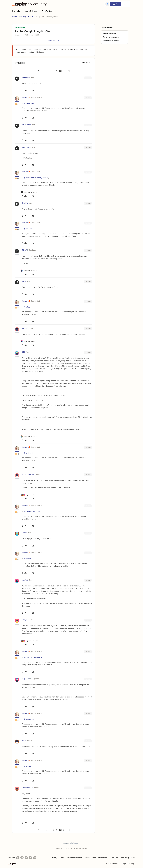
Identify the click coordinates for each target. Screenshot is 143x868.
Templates (114, 858)
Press (87, 858)
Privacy (131, 864)
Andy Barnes (26, 147)
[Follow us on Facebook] (18, 858)
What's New (48, 11)
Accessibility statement (79, 848)
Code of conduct (109, 33)
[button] (116, 4)
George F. (25, 620)
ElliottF (24, 250)
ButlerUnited (26, 125)
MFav (24, 281)
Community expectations (112, 41)
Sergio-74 (25, 679)
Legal (124, 864)
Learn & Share (32, 11)
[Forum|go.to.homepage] (30, 4)
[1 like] (29, 192)
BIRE (23, 352)
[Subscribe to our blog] (26, 858)
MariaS (24, 533)
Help (62, 858)
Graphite (25, 203)
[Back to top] (139, 845)
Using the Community (111, 37)
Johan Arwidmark (28, 474)
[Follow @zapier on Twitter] (30, 858)
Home (15, 17)
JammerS (25, 97)
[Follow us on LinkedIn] (22, 858)
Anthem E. (25, 328)
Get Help (17, 11)
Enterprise (103, 858)
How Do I (32, 17)
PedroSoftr (26, 78)
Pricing (55, 858)
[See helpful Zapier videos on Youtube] (35, 858)
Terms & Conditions (63, 848)
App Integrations (128, 858)
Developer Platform (74, 858)
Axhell (24, 741)
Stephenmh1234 (27, 788)
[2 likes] (29, 495)
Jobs (94, 858)
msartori (25, 580)
